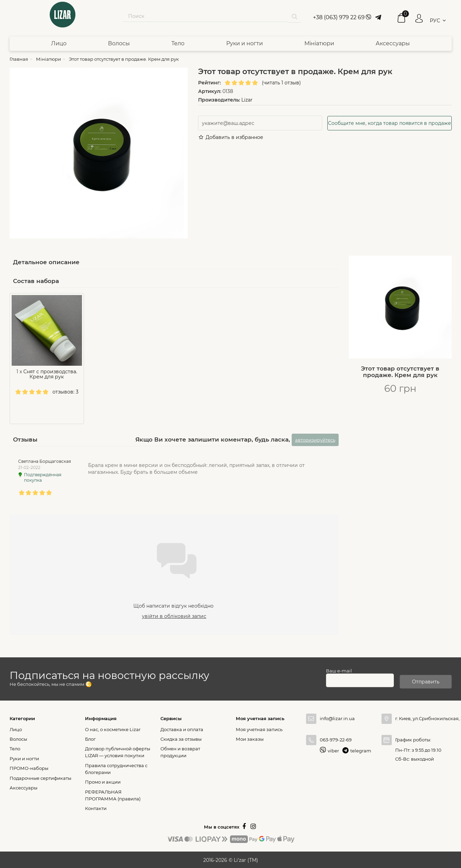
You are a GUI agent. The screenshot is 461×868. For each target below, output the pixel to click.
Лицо (59, 43)
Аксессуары (393, 43)
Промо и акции (103, 781)
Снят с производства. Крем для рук (50, 374)
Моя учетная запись (259, 728)
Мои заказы (250, 738)
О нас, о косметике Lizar (113, 728)
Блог (90, 738)
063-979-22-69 (336, 739)
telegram (361, 750)
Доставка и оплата (182, 728)
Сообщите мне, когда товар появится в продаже (390, 123)
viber (333, 750)
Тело (178, 43)
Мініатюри (319, 43)
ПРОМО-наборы (29, 767)
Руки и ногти (245, 43)
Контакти (96, 807)
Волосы (119, 43)
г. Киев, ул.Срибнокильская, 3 (423, 717)
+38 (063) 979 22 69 (339, 17)
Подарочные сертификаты (40, 777)
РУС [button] (435, 21)
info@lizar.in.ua (337, 717)
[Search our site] (206, 16)
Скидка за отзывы (181, 738)
